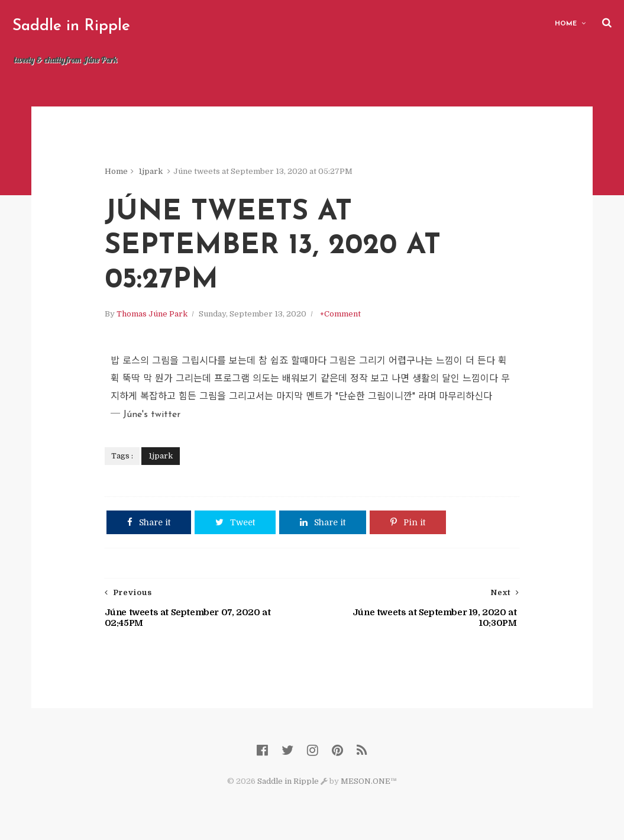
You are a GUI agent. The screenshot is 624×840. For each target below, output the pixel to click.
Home (566, 24)
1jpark (151, 171)
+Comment (340, 314)
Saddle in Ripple (71, 26)
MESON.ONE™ (369, 781)
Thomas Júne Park (152, 314)
